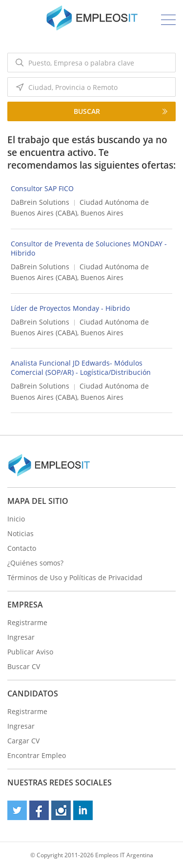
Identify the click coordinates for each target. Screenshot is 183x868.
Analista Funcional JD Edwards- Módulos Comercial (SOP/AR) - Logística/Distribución (81, 368)
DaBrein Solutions (40, 202)
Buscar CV (24, 666)
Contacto (22, 548)
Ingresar (21, 637)
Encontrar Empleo (37, 755)
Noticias (20, 533)
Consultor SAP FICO (42, 188)
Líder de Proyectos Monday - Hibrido (70, 308)
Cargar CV (23, 741)
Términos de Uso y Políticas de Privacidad (75, 577)
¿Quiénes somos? (35, 563)
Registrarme (27, 622)
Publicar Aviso (30, 652)
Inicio (16, 519)
